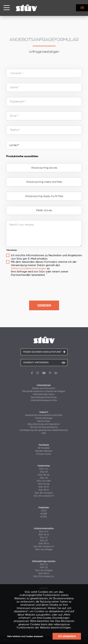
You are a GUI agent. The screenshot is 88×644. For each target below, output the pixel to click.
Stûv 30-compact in (44, 547)
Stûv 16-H (44, 487)
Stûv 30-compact (44, 493)
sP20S (44, 517)
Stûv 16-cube (44, 481)
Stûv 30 (44, 472)
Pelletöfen (44, 508)
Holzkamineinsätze (44, 529)
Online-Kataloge (44, 418)
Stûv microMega (44, 550)
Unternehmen (44, 385)
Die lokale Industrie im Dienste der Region (44, 391)
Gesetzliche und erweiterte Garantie (44, 415)
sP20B (44, 514)
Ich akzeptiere (67, 636)
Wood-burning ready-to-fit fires (44, 196)
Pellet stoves (44, 210)
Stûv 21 (44, 538)
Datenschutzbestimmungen (29, 268)
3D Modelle (44, 448)
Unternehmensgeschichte (44, 400)
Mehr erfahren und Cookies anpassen (25, 636)
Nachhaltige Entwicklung (44, 397)
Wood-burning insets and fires (44, 182)
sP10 (44, 511)
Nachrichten (44, 421)
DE (82, 8)
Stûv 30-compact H (44, 496)
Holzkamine (44, 466)
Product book (44, 454)
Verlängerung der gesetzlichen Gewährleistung (44, 430)
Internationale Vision (44, 394)
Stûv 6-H (44, 469)
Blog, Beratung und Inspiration (44, 424)
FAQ (44, 433)
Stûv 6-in (44, 532)
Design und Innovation (44, 388)
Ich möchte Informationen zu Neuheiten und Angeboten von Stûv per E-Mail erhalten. (46, 257)
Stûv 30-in (44, 544)
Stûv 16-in (44, 535)
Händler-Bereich (44, 451)
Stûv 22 (44, 541)
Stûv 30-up (44, 475)
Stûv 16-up (44, 484)
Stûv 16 (44, 478)
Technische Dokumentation (44, 427)
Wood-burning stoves (44, 168)
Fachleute (44, 445)
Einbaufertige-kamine (44, 561)
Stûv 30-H (44, 490)
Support (44, 412)
